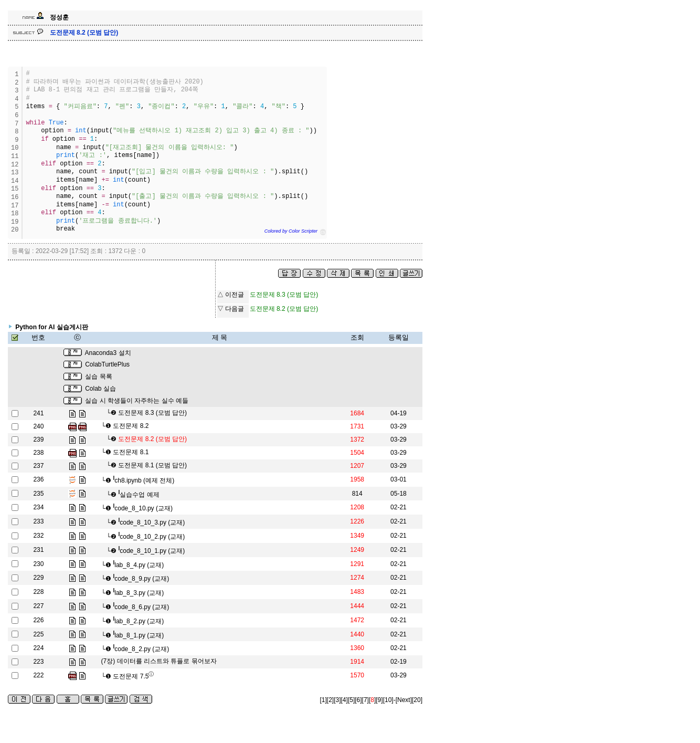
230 (38, 564)
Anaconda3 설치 (108, 353)
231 (38, 550)
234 (38, 507)
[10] (388, 700)
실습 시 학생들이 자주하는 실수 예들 (137, 401)
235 (38, 494)
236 (38, 479)
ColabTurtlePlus (107, 364)
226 (38, 620)
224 (38, 648)
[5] (351, 700)
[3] (337, 700)
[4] (344, 700)
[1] (324, 700)
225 (38, 634)
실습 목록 (98, 376)
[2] (330, 700)
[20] (417, 700)
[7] (365, 700)
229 (38, 578)
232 (38, 536)
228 (38, 592)
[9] (379, 700)
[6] (358, 700)
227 (38, 606)
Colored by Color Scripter (291, 231)
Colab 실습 (100, 389)
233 (38, 521)
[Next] (404, 700)
